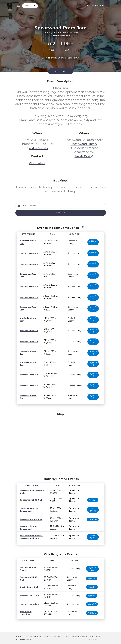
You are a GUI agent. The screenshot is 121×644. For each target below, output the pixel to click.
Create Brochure (80, 637)
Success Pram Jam (29, 253)
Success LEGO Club (29, 596)
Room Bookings (24, 640)
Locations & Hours (33, 637)
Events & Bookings (95, 5)
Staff (66, 637)
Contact (57, 637)
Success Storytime (29, 604)
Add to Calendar (37, 148)
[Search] (28, 6)
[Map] (61, 444)
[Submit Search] (35, 6)
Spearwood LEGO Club (30, 500)
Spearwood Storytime (30, 519)
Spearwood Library (84, 144)
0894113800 (37, 163)
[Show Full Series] (82, 228)
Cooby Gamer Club (29, 587)
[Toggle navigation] (18, 5)
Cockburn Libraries (94, 638)
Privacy (47, 637)
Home (19, 637)
